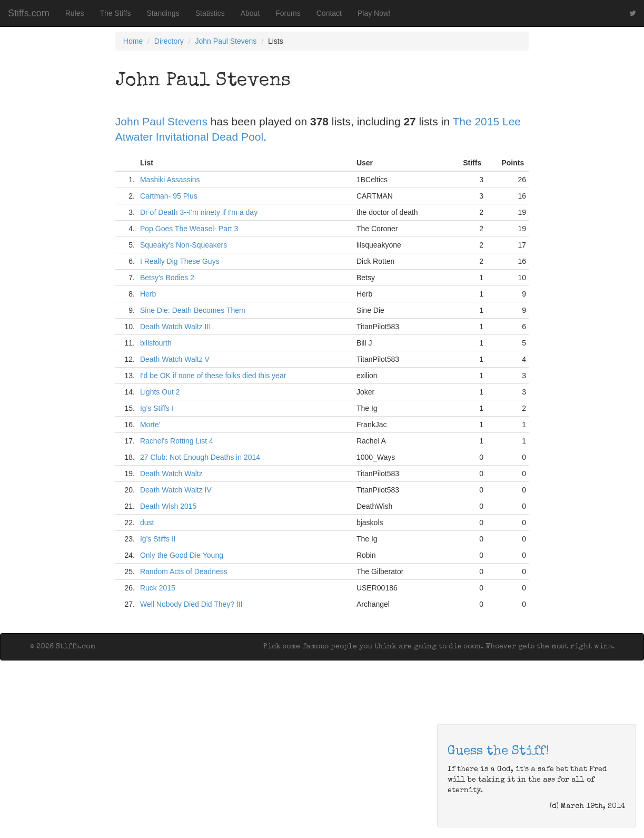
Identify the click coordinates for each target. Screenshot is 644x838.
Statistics (210, 13)
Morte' (150, 425)
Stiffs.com (29, 13)
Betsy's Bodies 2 (167, 278)
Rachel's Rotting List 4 (177, 441)
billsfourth (156, 343)
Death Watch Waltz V (175, 359)
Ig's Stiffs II (158, 539)
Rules (75, 13)
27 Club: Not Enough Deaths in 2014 (200, 457)
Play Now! (374, 13)
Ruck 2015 (158, 588)
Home (133, 41)
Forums (288, 13)
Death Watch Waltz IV (176, 490)
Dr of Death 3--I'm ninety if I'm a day (199, 212)
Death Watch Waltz (171, 474)
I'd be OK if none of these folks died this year (213, 376)
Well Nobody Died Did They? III (191, 604)
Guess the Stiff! (498, 752)
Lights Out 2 (160, 392)
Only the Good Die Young (182, 555)
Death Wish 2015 (168, 506)
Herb (148, 294)
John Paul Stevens (226, 41)
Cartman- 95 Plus (169, 196)
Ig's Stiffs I (157, 408)
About (250, 13)
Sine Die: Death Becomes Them (193, 310)
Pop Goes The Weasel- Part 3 (189, 229)
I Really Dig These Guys (180, 261)
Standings (163, 13)
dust (147, 522)
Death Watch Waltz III (175, 327)
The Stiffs (116, 13)
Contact (329, 13)
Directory (169, 41)
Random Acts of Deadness (184, 571)
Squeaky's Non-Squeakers (184, 245)
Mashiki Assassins (170, 180)
